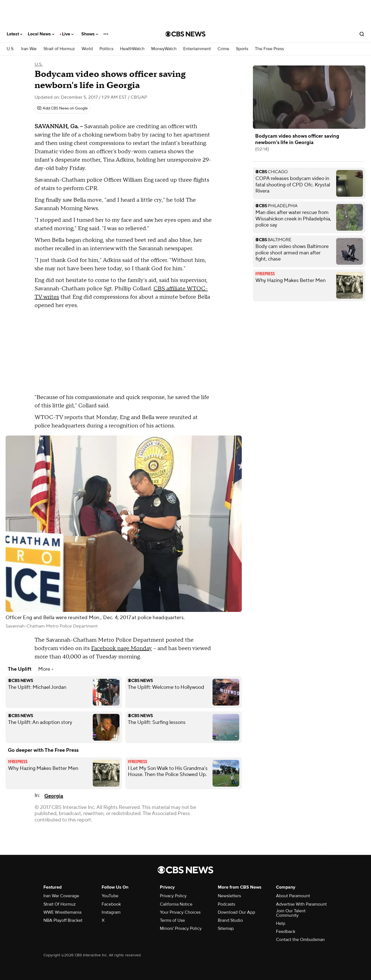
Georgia (54, 796)
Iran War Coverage (61, 896)
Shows (90, 34)
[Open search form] (362, 34)
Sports (242, 49)
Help (281, 923)
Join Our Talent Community (291, 913)
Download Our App (236, 912)
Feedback (286, 932)
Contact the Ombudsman (300, 940)
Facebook (111, 904)
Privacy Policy (173, 896)
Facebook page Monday (121, 648)
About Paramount (293, 896)
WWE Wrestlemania (62, 912)
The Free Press (269, 49)
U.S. (11, 49)
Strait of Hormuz (59, 49)
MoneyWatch (164, 49)
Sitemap (226, 928)
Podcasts (226, 904)
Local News (41, 34)
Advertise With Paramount (301, 904)
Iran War (29, 49)
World (87, 49)
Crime (223, 49)
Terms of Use (172, 920)
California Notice (176, 904)
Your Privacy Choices (180, 912)
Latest (14, 34)
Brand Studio (230, 920)
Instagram (111, 912)
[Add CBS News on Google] (62, 108)
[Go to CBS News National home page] (186, 34)
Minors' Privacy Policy (181, 928)
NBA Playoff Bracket (63, 920)
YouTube (110, 896)
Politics (106, 49)
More (46, 669)
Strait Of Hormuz (60, 904)
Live (68, 34)
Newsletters (229, 896)
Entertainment (197, 49)
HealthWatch (132, 49)
